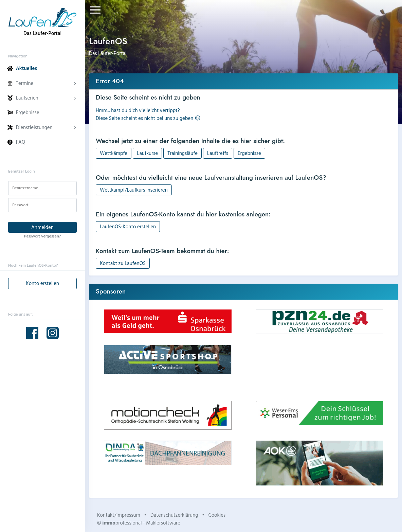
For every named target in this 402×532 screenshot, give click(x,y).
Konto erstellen (42, 283)
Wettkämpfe (114, 153)
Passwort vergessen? (42, 236)
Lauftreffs (218, 153)
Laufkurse (147, 153)
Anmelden (42, 227)
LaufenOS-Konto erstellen (128, 226)
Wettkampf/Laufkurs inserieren (134, 190)
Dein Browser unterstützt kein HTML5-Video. (319, 367)
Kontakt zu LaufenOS (123, 263)
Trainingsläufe (182, 153)
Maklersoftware (163, 523)
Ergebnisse (249, 153)
